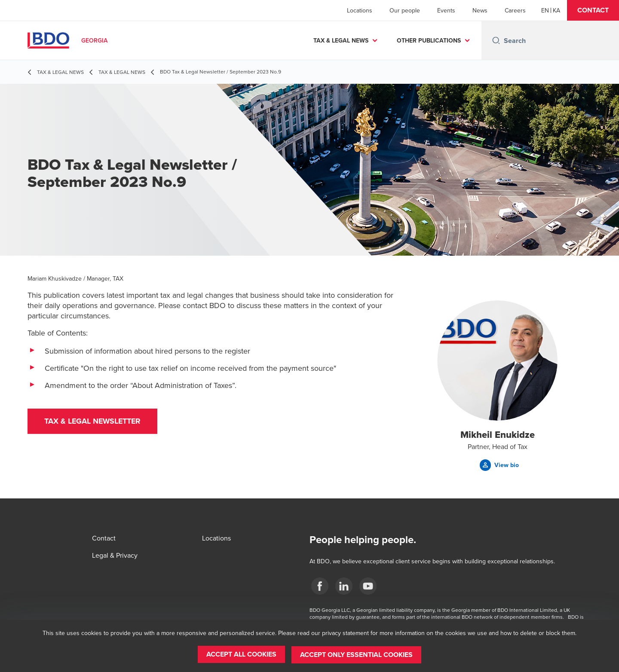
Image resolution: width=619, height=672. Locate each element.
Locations (360, 10)
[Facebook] (320, 586)
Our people (405, 10)
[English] (545, 10)
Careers (515, 10)
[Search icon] (496, 40)
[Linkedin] (344, 586)
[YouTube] (368, 586)
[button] (593, 10)
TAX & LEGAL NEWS (341, 40)
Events (446, 10)
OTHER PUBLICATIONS (429, 40)
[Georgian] (556, 10)
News (480, 10)
